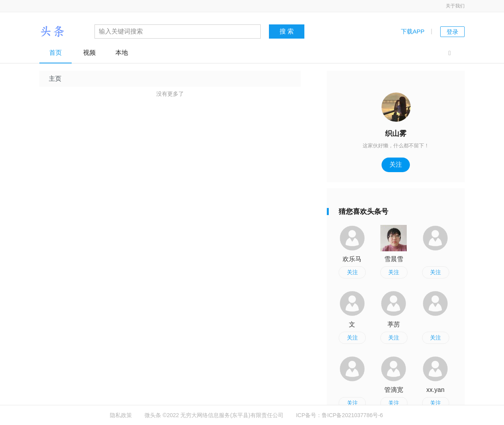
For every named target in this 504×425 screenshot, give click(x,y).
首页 (56, 53)
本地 (122, 53)
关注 (396, 164)
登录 (452, 32)
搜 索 (287, 31)
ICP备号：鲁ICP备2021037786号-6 (340, 415)
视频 (89, 53)
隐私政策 (121, 415)
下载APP (413, 31)
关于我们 (455, 6)
